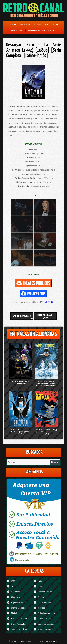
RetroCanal (20, 641)
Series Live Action (46, 624)
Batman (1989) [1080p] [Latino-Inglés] (21, 382)
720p (40, 581)
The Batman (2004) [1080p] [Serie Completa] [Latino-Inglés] (46, 432)
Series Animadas (18, 624)
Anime (41, 586)
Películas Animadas (46, 613)
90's (13, 586)
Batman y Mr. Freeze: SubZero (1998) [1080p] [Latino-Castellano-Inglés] (46, 383)
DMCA (55, 641)
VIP (47, 25)
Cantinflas (16, 592)
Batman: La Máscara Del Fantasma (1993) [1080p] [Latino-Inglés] (21, 432)
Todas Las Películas (20, 629)
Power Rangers (45, 619)
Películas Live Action (20, 619)
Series (38, 25)
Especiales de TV (19, 602)
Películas (25, 25)
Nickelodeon (17, 613)
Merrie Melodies (18, 608)
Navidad (42, 608)
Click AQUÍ (48, 302)
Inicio (13, 25)
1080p (14, 581)
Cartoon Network (46, 592)
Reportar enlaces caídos (41, 31)
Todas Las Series (45, 629)
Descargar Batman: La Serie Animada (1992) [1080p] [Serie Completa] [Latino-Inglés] (33, 50)
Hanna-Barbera (45, 602)
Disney (41, 597)
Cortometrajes (17, 597)
